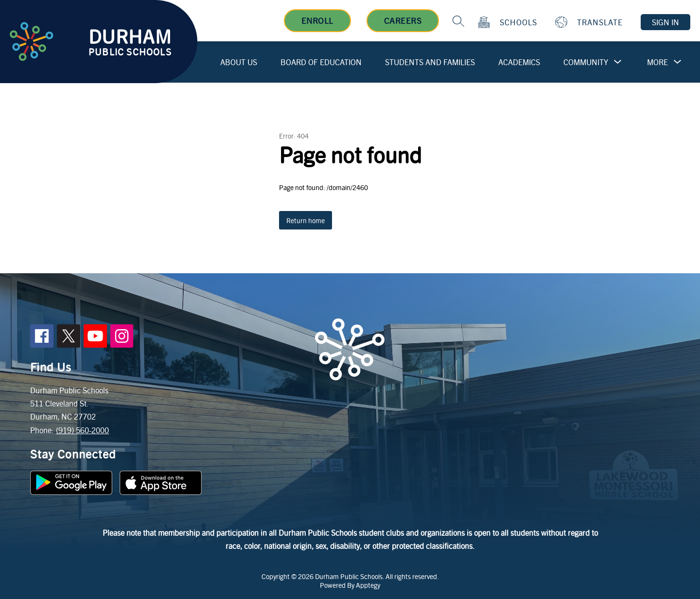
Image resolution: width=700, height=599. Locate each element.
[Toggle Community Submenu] (618, 62)
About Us (239, 62)
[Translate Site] (590, 22)
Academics (519, 62)
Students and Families (430, 62)
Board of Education (321, 62)
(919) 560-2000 (82, 430)
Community (586, 62)
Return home (306, 220)
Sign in (665, 22)
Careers (403, 20)
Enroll (317, 20)
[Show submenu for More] (657, 62)
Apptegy (368, 585)
